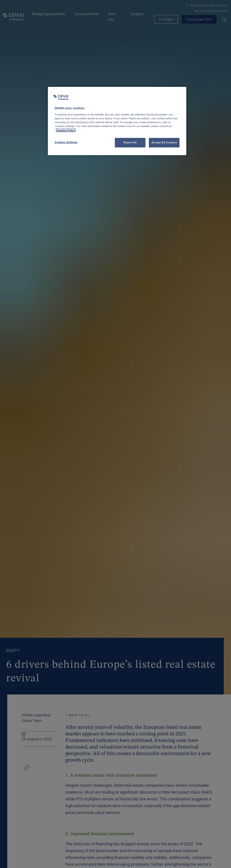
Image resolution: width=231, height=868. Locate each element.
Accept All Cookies (164, 142)
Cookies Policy (66, 130)
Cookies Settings (66, 142)
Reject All (130, 142)
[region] (117, 121)
